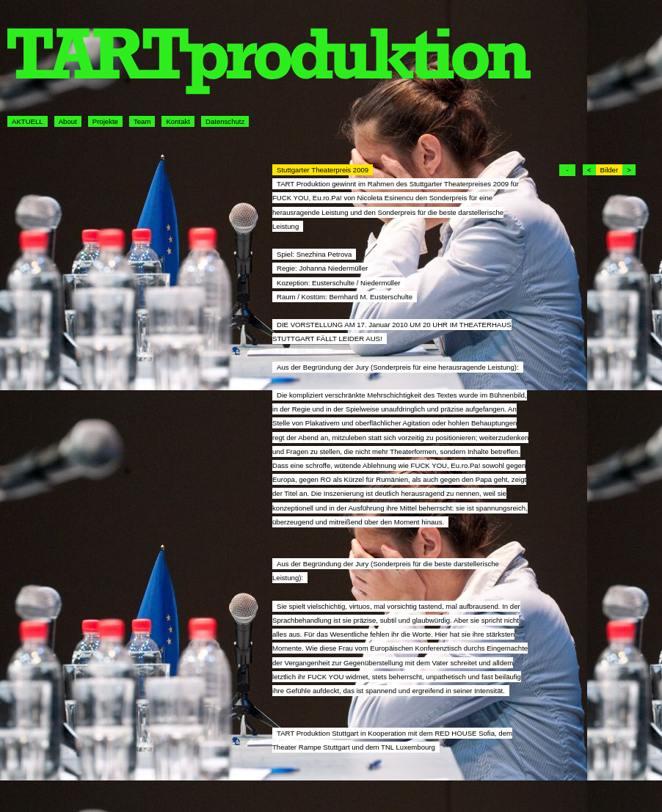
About (68, 121)
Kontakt (178, 121)
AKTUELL (28, 121)
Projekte (105, 121)
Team (142, 121)
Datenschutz (225, 121)
